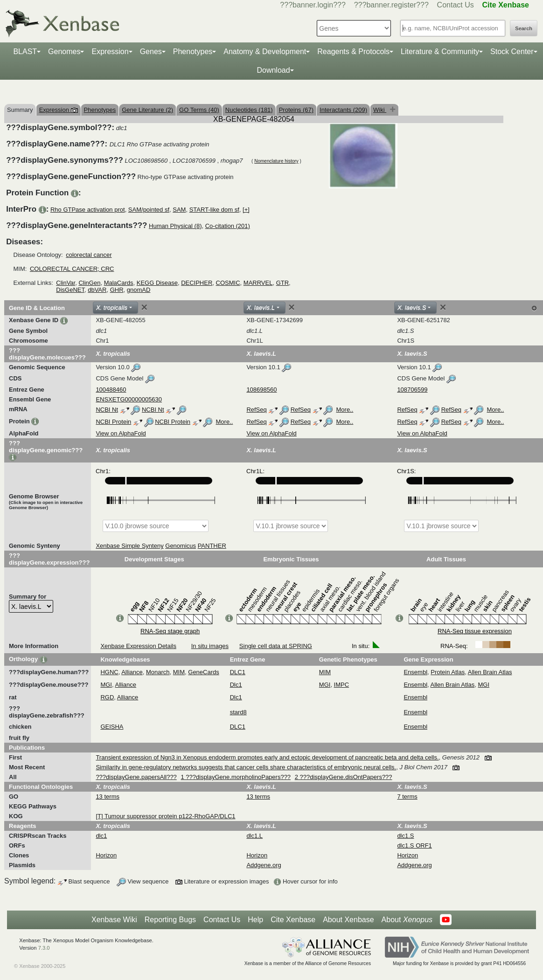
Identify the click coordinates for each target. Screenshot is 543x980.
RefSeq (256, 410)
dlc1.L (254, 836)
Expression (110, 52)
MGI (106, 685)
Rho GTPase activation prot (88, 210)
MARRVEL (258, 283)
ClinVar (66, 283)
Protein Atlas (448, 672)
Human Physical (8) (175, 226)
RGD (107, 697)
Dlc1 (236, 685)
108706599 (412, 390)
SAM (179, 210)
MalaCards (119, 283)
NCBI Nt (107, 410)
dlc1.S (405, 836)
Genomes (64, 52)
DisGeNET (70, 290)
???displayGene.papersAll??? (136, 777)
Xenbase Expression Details (138, 646)
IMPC (342, 685)
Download (273, 70)
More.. (345, 410)
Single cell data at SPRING (276, 646)
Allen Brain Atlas (490, 672)
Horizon (106, 855)
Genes (151, 52)
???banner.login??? (313, 5)
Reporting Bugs (170, 920)
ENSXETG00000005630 (129, 399)
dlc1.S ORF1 (414, 845)
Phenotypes (193, 52)
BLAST (25, 52)
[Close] (144, 307)
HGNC (109, 672)
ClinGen (89, 283)
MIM (179, 672)
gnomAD (139, 290)
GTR (282, 283)
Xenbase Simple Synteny (129, 546)
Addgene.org (264, 865)
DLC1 (238, 672)
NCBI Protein (113, 422)
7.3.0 (44, 948)
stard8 (238, 712)
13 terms (108, 797)
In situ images (210, 646)
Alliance (132, 672)
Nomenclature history (276, 161)
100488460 (111, 390)
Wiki (380, 110)
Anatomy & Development (265, 52)
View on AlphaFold (121, 433)
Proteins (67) (296, 110)
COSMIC (228, 283)
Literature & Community (440, 52)
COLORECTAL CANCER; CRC (72, 269)
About (407, 920)
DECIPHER (197, 283)
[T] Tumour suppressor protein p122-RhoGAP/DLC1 (165, 816)
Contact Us (456, 5)
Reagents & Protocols (353, 52)
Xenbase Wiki (114, 920)
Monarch (158, 672)
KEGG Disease (157, 283)
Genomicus (181, 546)
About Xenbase (348, 920)
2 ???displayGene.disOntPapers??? (344, 777)
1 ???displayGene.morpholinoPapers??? (236, 777)
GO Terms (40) (199, 110)
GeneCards (203, 672)
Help (255, 920)
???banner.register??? (391, 5)
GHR (117, 290)
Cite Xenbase (293, 920)
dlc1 (101, 836)
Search (524, 28)
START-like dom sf (214, 210)
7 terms (407, 797)
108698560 (261, 390)
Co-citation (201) (228, 226)
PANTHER (212, 546)
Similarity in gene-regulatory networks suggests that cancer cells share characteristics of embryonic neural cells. (246, 767)
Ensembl (415, 672)
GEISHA (112, 727)
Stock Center (512, 52)
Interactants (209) (343, 110)
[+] (246, 210)
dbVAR (97, 290)
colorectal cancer (89, 255)
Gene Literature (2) (147, 110)
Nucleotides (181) (249, 110)
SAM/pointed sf (149, 210)
